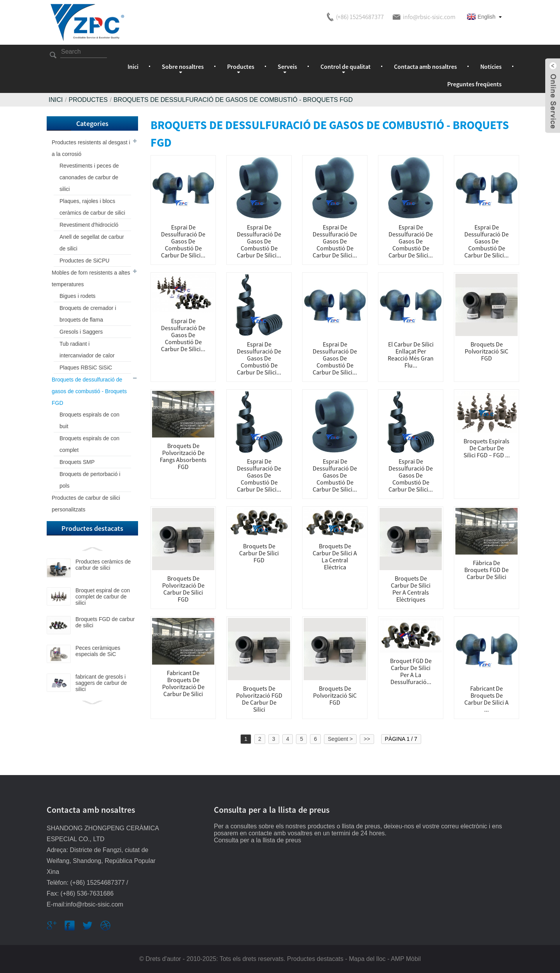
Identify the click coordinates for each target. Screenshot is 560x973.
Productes (88, 100)
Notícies (491, 66)
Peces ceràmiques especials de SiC (98, 651)
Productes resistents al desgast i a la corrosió (91, 148)
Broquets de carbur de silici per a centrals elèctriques (411, 589)
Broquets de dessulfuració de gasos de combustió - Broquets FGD (233, 100)
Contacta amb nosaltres (425, 66)
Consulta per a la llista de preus (257, 840)
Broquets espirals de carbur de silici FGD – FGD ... (487, 448)
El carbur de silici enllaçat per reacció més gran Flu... (411, 355)
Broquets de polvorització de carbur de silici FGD (183, 589)
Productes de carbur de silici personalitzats (86, 504)
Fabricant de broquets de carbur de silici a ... (486, 699)
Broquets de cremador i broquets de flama (88, 314)
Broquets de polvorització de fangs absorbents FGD (183, 456)
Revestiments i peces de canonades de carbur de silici (89, 177)
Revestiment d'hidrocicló (89, 225)
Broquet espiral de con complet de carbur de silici (103, 597)
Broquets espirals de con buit (89, 420)
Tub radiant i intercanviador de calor (87, 350)
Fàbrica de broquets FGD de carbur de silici (486, 570)
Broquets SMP (77, 462)
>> (367, 739)
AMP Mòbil (406, 959)
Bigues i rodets (78, 296)
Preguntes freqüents (474, 84)
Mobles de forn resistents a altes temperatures (91, 278)
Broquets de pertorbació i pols (90, 480)
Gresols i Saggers (81, 332)
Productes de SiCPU (84, 261)
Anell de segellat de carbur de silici (92, 243)
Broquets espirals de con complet (89, 444)
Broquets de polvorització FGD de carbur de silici (259, 699)
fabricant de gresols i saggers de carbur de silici (101, 683)
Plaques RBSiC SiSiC (86, 367)
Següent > (340, 739)
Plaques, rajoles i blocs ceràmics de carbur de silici (92, 207)
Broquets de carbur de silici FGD (259, 553)
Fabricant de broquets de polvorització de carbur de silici (183, 683)
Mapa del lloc (367, 959)
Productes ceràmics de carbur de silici (103, 565)
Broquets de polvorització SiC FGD (486, 351)
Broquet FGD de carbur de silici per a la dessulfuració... (411, 671)
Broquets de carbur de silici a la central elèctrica (335, 556)
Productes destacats (315, 959)
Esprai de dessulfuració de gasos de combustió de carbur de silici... (183, 241)
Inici (133, 66)
